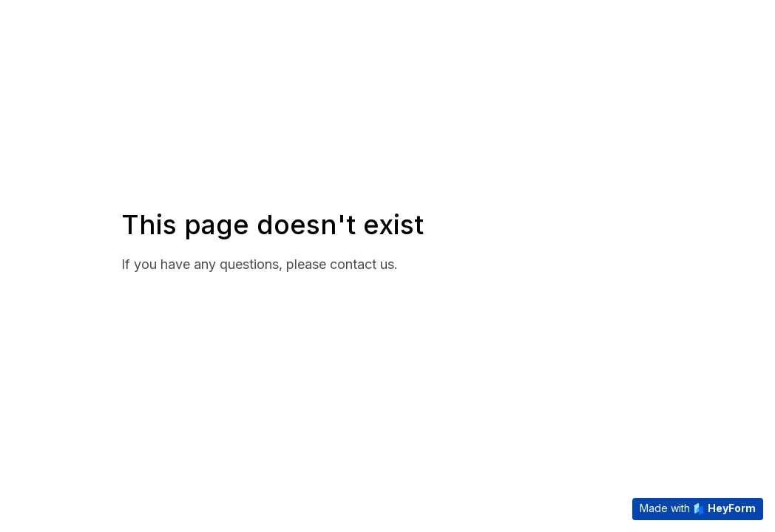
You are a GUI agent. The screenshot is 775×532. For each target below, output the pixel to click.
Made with (698, 508)
